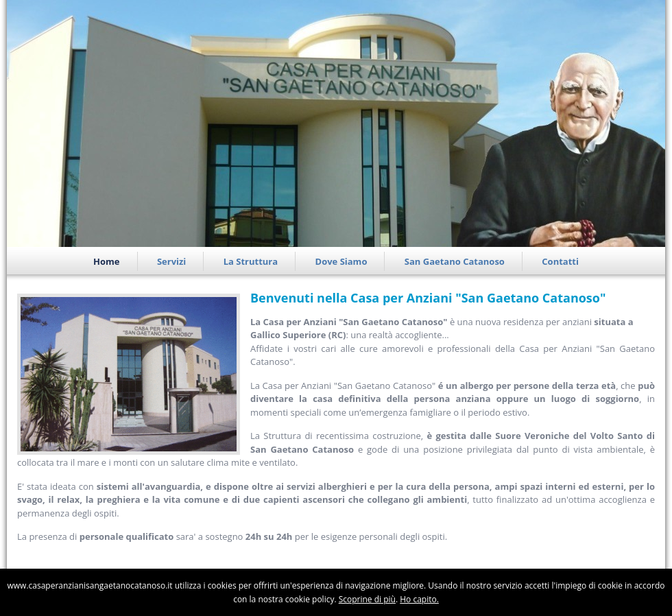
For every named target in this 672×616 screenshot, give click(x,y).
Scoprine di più (367, 599)
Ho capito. (419, 599)
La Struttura (251, 261)
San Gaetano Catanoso (455, 261)
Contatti (560, 261)
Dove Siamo (341, 261)
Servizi (171, 261)
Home (106, 261)
